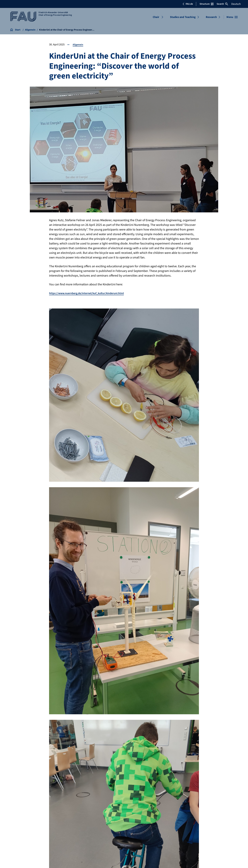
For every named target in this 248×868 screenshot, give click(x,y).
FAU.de (188, 4)
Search (222, 4)
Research (211, 17)
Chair (156, 17)
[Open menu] (232, 17)
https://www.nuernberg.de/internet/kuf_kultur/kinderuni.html (91, 293)
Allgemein (78, 45)
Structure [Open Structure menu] (206, 4)
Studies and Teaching (183, 17)
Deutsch (236, 4)
